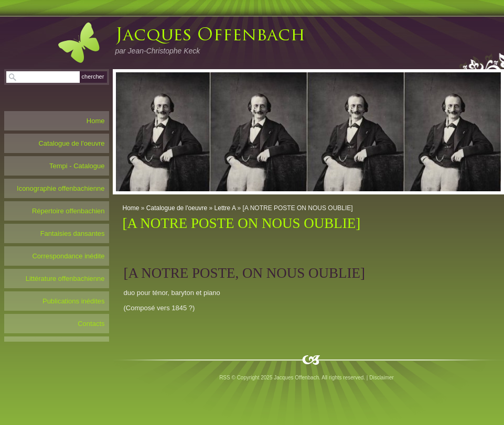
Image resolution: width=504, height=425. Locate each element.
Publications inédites (74, 301)
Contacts (91, 324)
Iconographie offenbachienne (61, 188)
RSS (225, 378)
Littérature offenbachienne (65, 279)
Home (131, 208)
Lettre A (225, 208)
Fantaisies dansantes (73, 233)
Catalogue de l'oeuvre (177, 208)
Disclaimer (382, 378)
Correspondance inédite (68, 256)
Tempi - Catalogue (77, 166)
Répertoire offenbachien (68, 211)
